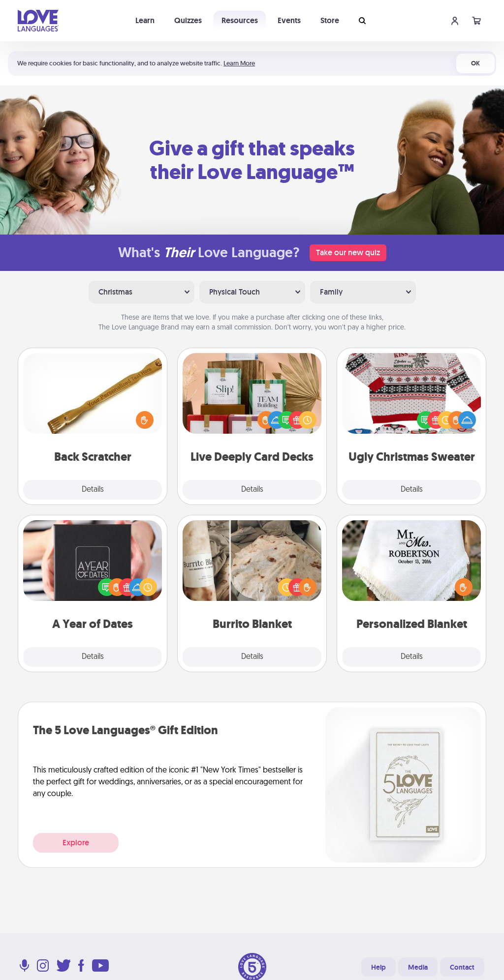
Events (289, 20)
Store (330, 20)
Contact (462, 967)
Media (418, 967)
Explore (76, 843)
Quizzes (188, 20)
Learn (145, 20)
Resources (240, 20)
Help (378, 967)
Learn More (239, 63)
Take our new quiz (348, 252)
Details (93, 490)
